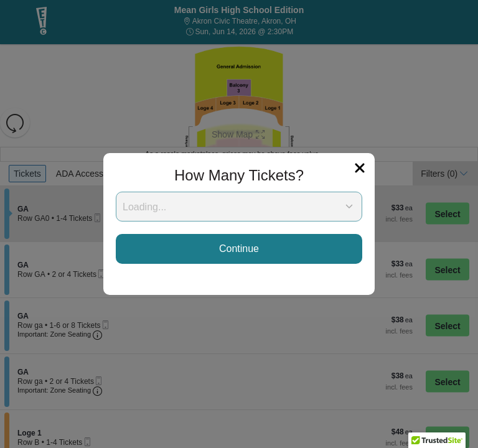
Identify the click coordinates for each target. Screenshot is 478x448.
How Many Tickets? (239, 175)
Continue (239, 249)
